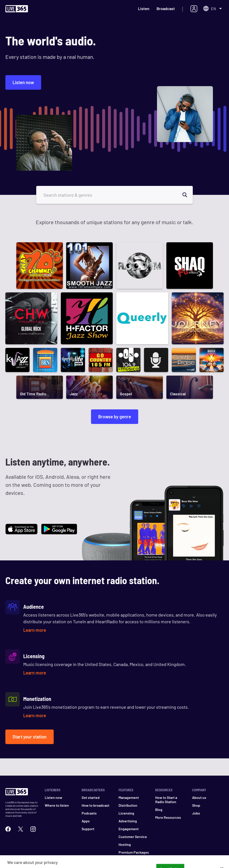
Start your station (30, 737)
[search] (187, 195)
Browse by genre (115, 417)
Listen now (23, 82)
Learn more (35, 630)
